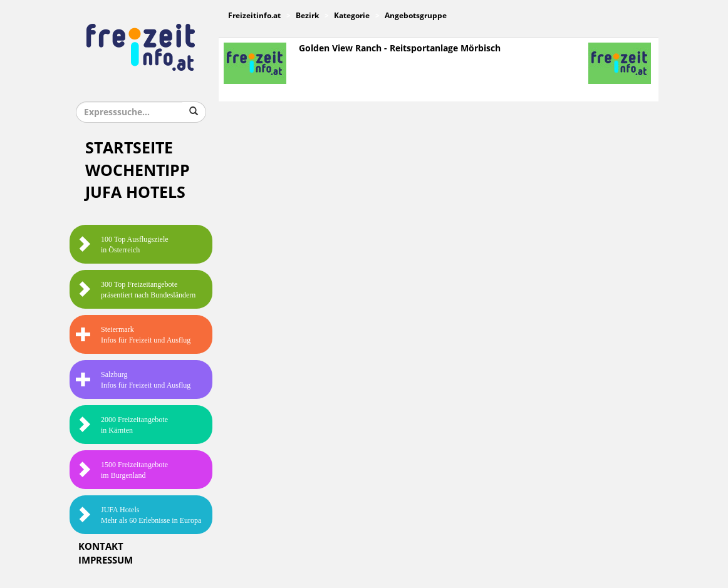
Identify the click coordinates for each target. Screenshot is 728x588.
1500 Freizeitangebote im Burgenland (122, 470)
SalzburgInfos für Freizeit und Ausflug (133, 380)
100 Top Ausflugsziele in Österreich (122, 245)
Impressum (106, 560)
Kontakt (101, 547)
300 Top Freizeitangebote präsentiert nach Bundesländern (136, 290)
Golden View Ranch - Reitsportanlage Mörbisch (400, 49)
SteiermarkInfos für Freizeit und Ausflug (133, 335)
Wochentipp (138, 171)
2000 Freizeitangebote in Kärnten (122, 425)
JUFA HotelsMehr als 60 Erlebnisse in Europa (138, 515)
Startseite (129, 148)
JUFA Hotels (135, 193)
